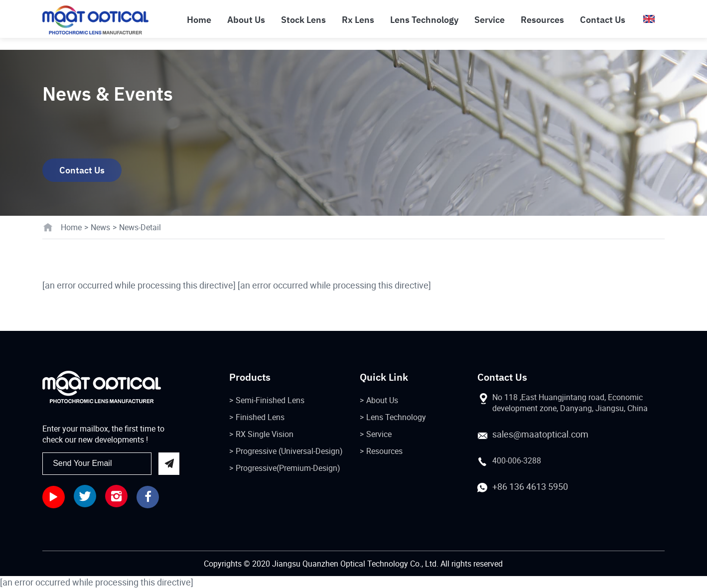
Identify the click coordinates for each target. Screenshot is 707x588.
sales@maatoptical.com (540, 434)
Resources (384, 451)
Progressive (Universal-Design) (289, 451)
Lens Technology (396, 417)
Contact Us (82, 170)
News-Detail (140, 227)
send (169, 464)
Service (379, 434)
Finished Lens (260, 417)
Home (71, 227)
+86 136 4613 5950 (530, 486)
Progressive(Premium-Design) (288, 468)
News (100, 227)
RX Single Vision (265, 434)
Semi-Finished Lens (270, 400)
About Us (382, 400)
